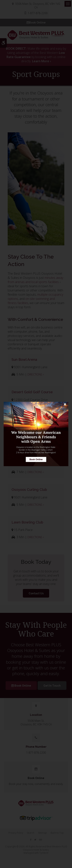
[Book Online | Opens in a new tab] (36, 434)
